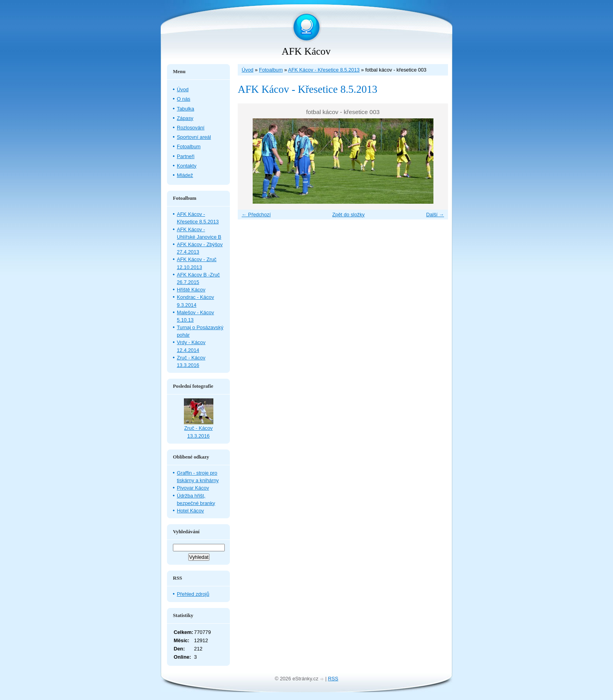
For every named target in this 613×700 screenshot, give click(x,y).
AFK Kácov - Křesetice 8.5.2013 (324, 70)
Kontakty (187, 166)
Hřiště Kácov (191, 290)
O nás (184, 99)
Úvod (248, 70)
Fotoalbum (271, 70)
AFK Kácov (306, 51)
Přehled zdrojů (193, 594)
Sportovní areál (194, 137)
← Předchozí (256, 215)
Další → (435, 215)
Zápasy (185, 118)
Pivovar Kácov (193, 488)
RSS (333, 679)
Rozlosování (191, 128)
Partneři (186, 156)
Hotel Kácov (190, 511)
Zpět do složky (348, 215)
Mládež (185, 175)
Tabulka (185, 109)
